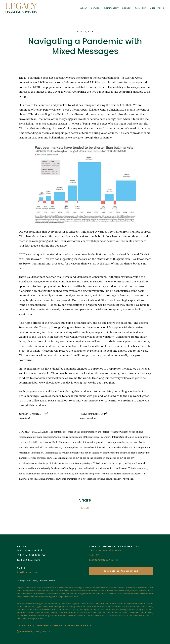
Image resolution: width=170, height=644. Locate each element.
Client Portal (157, 8)
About (84, 8)
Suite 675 (95, 555)
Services (96, 8)
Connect (127, 8)
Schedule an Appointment (121, 571)
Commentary (111, 8)
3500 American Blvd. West (105, 550)
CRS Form (141, 8)
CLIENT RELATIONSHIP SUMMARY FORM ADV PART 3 (54, 625)
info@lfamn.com (27, 572)
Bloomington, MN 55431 (104, 560)
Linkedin (85, 508)
